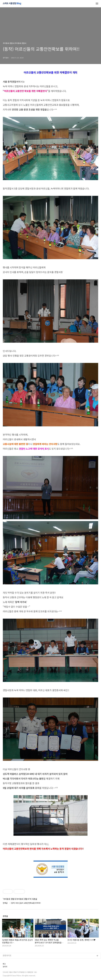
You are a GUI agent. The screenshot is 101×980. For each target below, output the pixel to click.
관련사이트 (7, 955)
